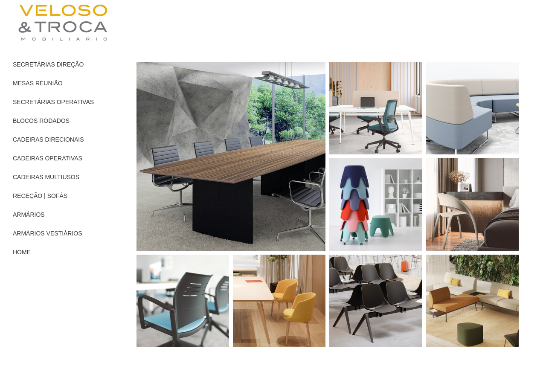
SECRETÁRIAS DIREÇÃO (48, 64)
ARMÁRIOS (29, 215)
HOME (22, 252)
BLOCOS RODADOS (41, 121)
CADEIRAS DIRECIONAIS (48, 139)
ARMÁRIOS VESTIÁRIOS (48, 233)
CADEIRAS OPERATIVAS (48, 158)
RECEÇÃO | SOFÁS (40, 196)
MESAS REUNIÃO (38, 83)
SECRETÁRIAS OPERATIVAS (53, 102)
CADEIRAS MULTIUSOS (46, 177)
